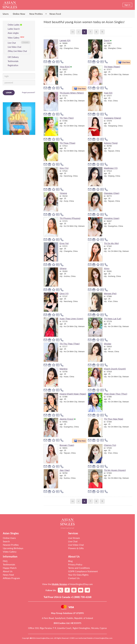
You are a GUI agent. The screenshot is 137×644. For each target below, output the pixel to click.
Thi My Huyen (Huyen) (115, 470)
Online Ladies (14, 25)
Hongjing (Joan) (112, 218)
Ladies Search (14, 29)
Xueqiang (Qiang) (113, 118)
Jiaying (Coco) (68, 419)
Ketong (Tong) (111, 143)
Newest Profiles (11, 545)
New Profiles (36, 14)
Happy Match (10, 568)
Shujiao (108, 344)
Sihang (63, 268)
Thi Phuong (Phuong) (70, 218)
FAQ (5, 561)
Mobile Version (59, 584)
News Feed (55, 14)
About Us (8, 571)
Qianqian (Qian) (112, 193)
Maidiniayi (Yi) (111, 168)
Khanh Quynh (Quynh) (115, 369)
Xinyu (107, 268)
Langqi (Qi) (65, 40)
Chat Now (126, 62)
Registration (13, 65)
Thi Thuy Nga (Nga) (114, 419)
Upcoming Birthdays (13, 548)
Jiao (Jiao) (65, 470)
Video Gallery (13, 38)
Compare (25, 42)
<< (73, 32)
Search (6, 541)
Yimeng (63, 193)
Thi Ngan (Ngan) (112, 67)
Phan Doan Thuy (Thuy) (116, 394)
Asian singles (13, 33)
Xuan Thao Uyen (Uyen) (71, 319)
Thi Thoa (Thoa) (67, 143)
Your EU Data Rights (78, 575)
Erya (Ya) (64, 243)
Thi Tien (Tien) (67, 118)
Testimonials (13, 61)
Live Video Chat (14, 47)
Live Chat (12, 43)
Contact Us (74, 578)
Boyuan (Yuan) (67, 445)
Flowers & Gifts (76, 548)
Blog (70, 561)
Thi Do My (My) (111, 243)
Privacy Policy (75, 564)
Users (6, 14)
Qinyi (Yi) (64, 293)
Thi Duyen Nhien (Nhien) (72, 93)
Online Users (9, 538)
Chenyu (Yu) (110, 445)
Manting (64, 369)
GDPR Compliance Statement (83, 571)
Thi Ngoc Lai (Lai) (113, 319)
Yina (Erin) (66, 67)
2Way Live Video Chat (17, 51)
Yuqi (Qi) (108, 93)
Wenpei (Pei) (110, 293)
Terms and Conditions (79, 568)
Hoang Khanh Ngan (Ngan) (73, 394)
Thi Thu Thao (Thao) (70, 344)
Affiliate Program (11, 578)
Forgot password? (29, 92)
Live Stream (74, 538)
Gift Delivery (13, 57)
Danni (108, 40)
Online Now (19, 14)
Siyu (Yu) (64, 168)
